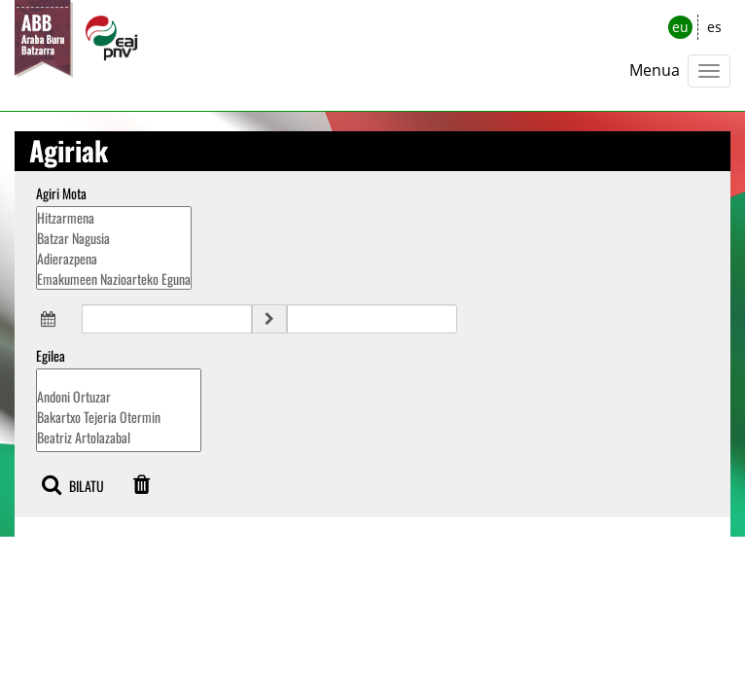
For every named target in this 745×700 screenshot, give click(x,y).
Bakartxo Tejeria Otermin (119, 417)
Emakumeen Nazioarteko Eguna (114, 279)
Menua (655, 70)
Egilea (51, 356)
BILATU (73, 485)
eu (680, 27)
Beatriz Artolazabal (119, 437)
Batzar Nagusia (114, 238)
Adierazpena (114, 258)
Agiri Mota (61, 193)
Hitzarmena (114, 217)
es (714, 27)
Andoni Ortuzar (119, 396)
